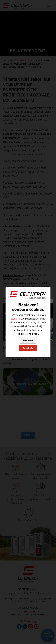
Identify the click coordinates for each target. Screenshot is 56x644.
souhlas (15, 319)
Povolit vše (28, 348)
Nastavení (28, 340)
